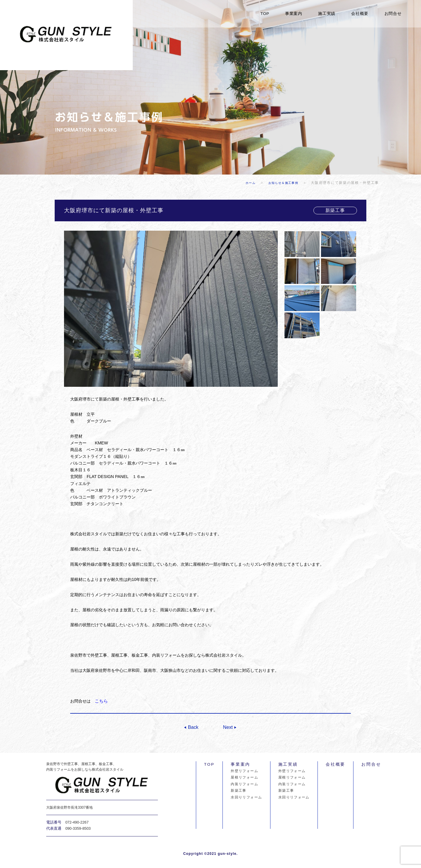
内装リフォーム (244, 784)
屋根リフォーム (244, 777)
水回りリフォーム (246, 797)
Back (193, 727)
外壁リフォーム (244, 771)
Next (228, 727)
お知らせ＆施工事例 (282, 183)
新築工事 (239, 790)
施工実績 (327, 14)
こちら (101, 701)
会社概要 (360, 14)
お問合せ (393, 14)
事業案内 (294, 14)
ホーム (244, 183)
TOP (265, 14)
